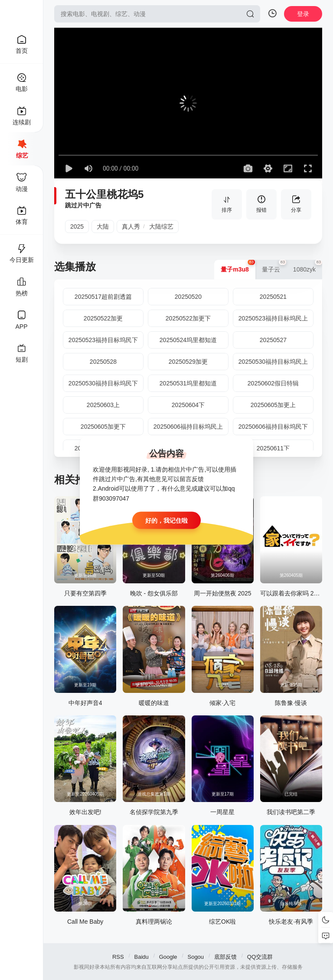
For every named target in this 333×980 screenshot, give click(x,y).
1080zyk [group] (308, 266)
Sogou (196, 957)
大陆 (103, 226)
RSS (118, 957)
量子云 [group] (274, 266)
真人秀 (131, 226)
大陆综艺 (161, 226)
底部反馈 (225, 957)
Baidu (142, 957)
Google (168, 957)
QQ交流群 (260, 957)
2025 (77, 226)
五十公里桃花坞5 (104, 194)
